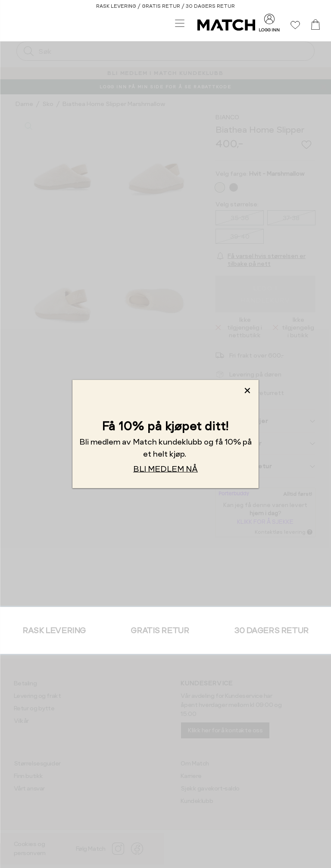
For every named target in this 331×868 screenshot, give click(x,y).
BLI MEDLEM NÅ (165, 468)
